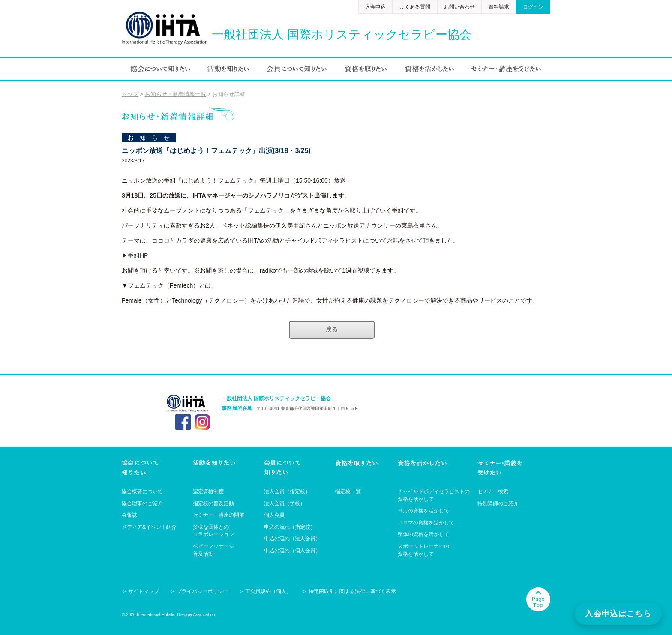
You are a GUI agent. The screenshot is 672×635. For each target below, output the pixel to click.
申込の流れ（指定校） (290, 527)
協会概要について (142, 491)
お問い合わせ (459, 7)
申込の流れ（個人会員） (292, 551)
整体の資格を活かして (423, 534)
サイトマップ (144, 591)
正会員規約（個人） (268, 591)
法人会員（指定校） (287, 491)
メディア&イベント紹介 (149, 527)
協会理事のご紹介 (142, 503)
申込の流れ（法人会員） (292, 539)
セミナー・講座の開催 (219, 515)
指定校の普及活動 (213, 503)
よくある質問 (415, 7)
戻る (332, 329)
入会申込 (375, 7)
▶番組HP (135, 255)
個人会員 (274, 515)
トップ (130, 94)
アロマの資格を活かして (426, 523)
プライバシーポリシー (202, 591)
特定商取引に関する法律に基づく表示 (352, 591)
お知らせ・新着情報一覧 (175, 94)
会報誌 (129, 515)
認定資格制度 (208, 491)
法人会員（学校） (285, 503)
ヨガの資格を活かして (423, 511)
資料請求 (499, 7)
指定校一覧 (348, 491)
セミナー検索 (493, 491)
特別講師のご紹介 (498, 503)
